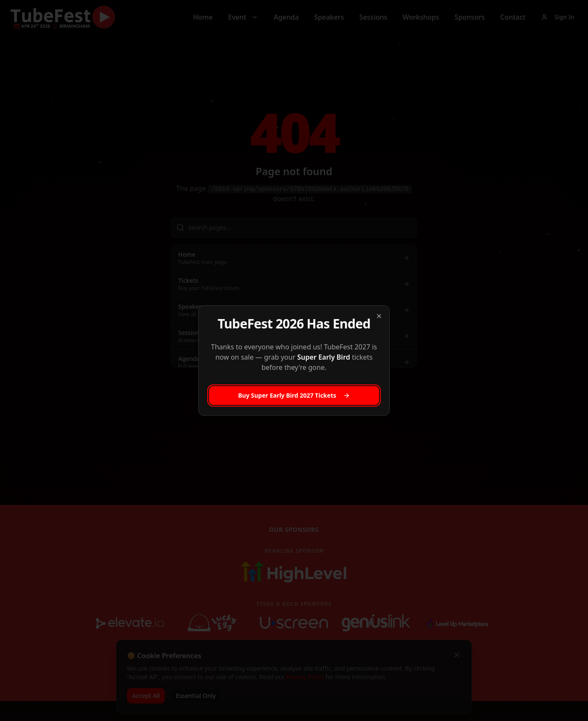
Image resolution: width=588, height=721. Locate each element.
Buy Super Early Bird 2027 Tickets (294, 395)
